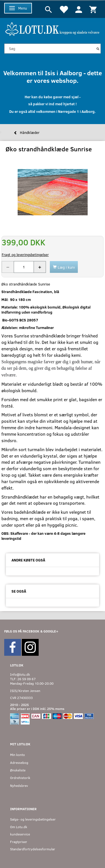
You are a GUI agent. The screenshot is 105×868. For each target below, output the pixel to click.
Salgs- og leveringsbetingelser (33, 819)
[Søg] (98, 49)
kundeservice (20, 834)
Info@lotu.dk (20, 674)
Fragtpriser (19, 842)
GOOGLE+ (51, 631)
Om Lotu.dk (19, 827)
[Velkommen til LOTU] (53, 28)
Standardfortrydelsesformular (33, 849)
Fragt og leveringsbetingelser (25, 255)
